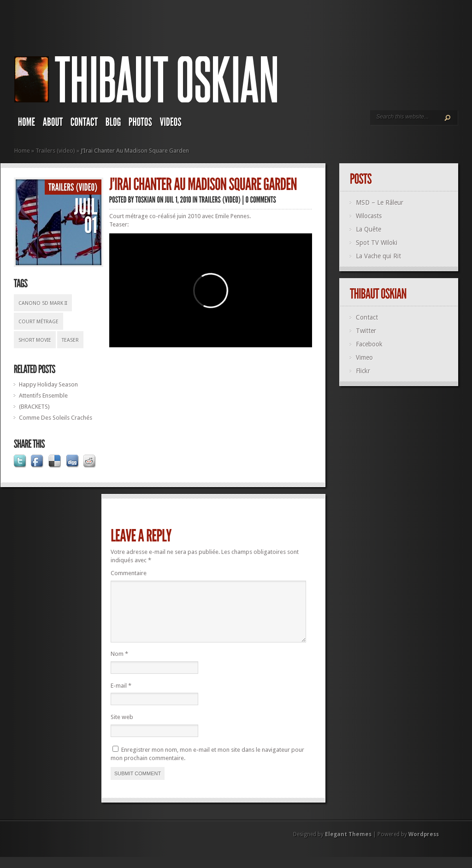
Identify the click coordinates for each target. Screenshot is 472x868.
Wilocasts (369, 216)
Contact (367, 317)
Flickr (363, 371)
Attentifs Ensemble (43, 395)
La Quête (369, 229)
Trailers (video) (55, 151)
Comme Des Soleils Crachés (56, 418)
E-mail (121, 697)
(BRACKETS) (34, 407)
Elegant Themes (348, 845)
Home (22, 151)
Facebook (369, 344)
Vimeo (364, 357)
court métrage (38, 322)
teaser (70, 340)
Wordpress (424, 845)
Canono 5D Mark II (43, 303)
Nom (119, 665)
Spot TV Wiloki (377, 243)
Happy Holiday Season (48, 384)
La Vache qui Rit (378, 256)
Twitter (366, 331)
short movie (35, 340)
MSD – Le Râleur (380, 202)
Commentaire (129, 573)
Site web (122, 728)
